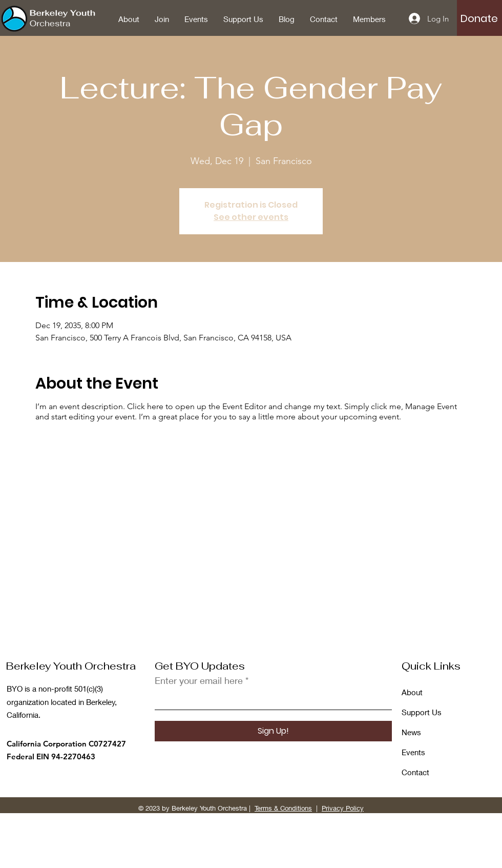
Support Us (422, 712)
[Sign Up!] (273, 731)
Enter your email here (199, 680)
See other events (251, 217)
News (411, 732)
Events (413, 752)
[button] (479, 18)
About (412, 692)
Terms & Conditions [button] (283, 808)
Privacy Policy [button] (343, 808)
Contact (415, 772)
